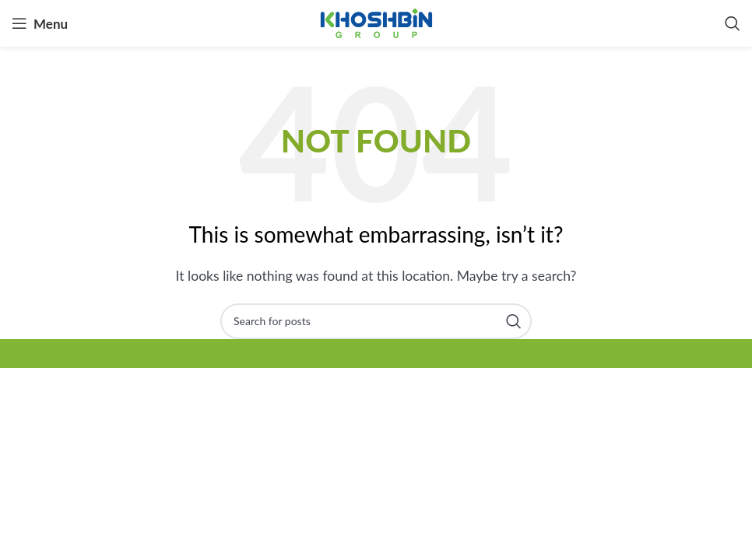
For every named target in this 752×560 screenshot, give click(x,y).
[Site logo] (376, 21)
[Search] (733, 23)
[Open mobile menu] (40, 23)
